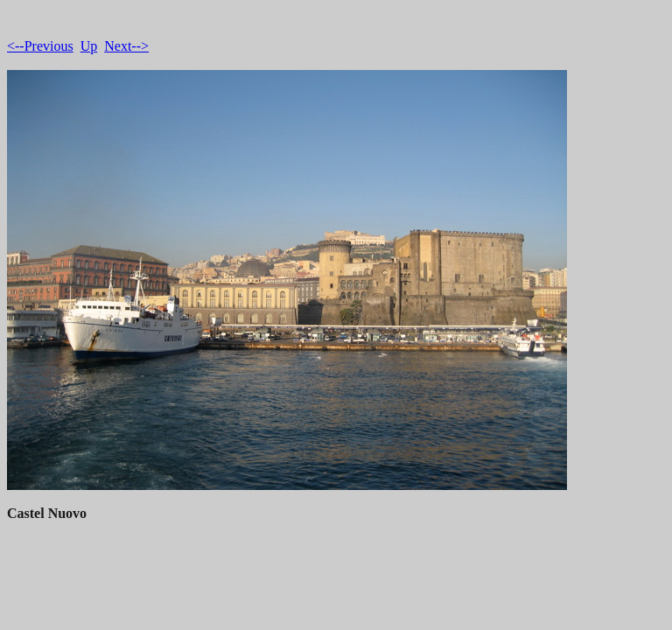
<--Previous (40, 46)
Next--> (126, 46)
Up (89, 46)
